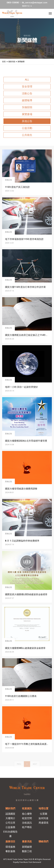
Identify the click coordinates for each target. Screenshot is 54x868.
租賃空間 (27, 818)
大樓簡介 (10, 818)
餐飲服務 (10, 851)
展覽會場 (27, 114)
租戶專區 (27, 827)
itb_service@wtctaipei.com (35, 3)
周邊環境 (43, 823)
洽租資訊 (27, 823)
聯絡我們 (43, 841)
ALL (27, 80)
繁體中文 (26, 6)
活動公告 (27, 93)
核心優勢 (27, 814)
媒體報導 (27, 100)
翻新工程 (27, 851)
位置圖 (44, 814)
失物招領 (27, 107)
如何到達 (43, 818)
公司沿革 (10, 823)
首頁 (4, 62)
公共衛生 (27, 135)
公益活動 (27, 128)
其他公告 (27, 121)
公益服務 (10, 827)
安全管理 (27, 86)
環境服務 (10, 847)
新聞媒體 (27, 847)
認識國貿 (10, 814)
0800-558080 (13, 3)
